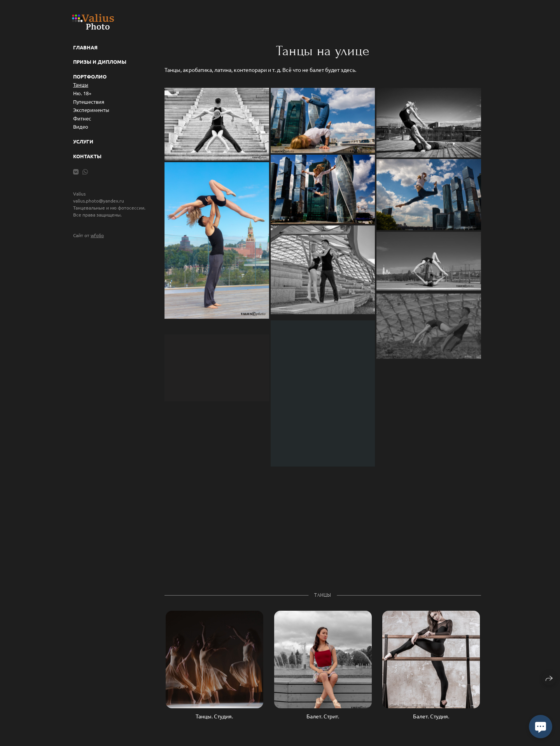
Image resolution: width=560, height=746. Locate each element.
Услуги (83, 141)
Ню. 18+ (82, 93)
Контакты (87, 156)
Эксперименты (91, 110)
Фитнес (82, 118)
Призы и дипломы (100, 62)
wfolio (97, 235)
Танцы (81, 85)
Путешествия (89, 102)
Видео (81, 127)
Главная (85, 47)
